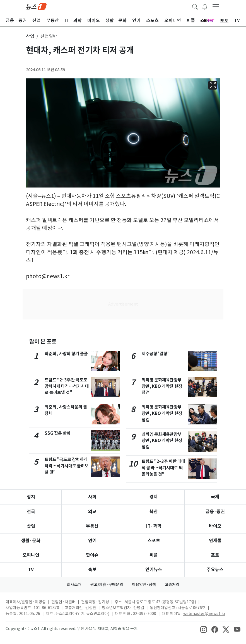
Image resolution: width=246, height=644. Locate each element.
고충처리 (172, 585)
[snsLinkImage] (204, 629)
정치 (31, 497)
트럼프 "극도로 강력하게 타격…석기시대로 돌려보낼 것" (67, 466)
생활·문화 (31, 541)
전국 (31, 512)
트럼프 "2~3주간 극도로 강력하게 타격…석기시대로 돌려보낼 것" (67, 386)
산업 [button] (30, 36)
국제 (215, 497)
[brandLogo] (36, 6)
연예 (92, 541)
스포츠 (154, 541)
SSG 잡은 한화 (58, 433)
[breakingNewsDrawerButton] (205, 6)
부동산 (92, 526)
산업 (31, 526)
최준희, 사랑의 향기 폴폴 (66, 354)
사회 (92, 497)
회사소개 (74, 585)
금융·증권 (215, 512)
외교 (92, 512)
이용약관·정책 (144, 585)
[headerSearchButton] (195, 6)
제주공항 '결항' (155, 354)
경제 (154, 497)
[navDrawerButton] (216, 6)
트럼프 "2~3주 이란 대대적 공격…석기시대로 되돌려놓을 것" (163, 468)
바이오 (215, 526)
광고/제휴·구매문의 (107, 585)
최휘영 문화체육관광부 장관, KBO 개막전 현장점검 (162, 386)
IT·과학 (154, 526)
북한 (154, 512)
